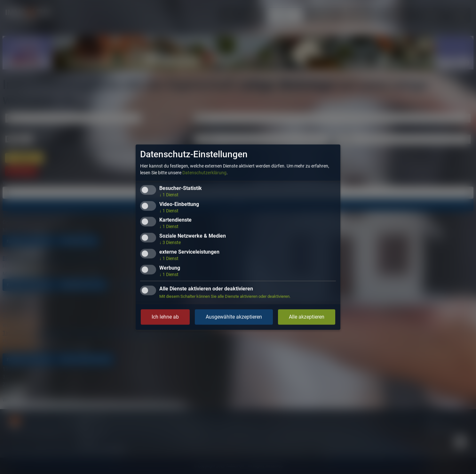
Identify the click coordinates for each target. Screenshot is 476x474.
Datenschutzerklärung (204, 173)
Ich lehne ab (165, 317)
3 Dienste (170, 243)
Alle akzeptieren (307, 317)
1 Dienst (169, 195)
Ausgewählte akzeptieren (234, 317)
